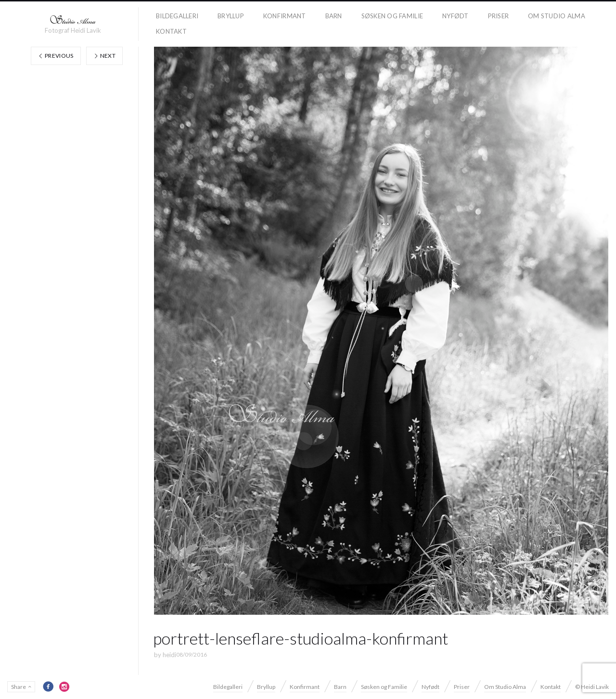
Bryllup (231, 16)
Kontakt (171, 31)
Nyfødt (456, 16)
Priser (499, 16)
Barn (334, 16)
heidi (169, 655)
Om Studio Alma (557, 16)
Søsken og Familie (392, 16)
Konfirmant (285, 16)
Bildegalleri (177, 16)
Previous (56, 56)
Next (104, 56)
